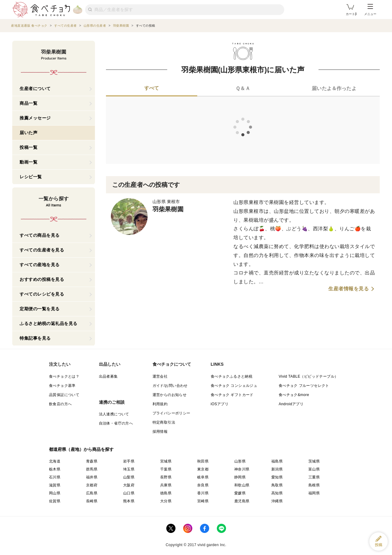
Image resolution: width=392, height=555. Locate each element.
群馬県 (92, 469)
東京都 (203, 469)
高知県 (277, 493)
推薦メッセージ (35, 118)
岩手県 (129, 461)
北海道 (55, 461)
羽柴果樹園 (168, 209)
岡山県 (55, 493)
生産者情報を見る (349, 289)
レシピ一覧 (31, 177)
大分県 (166, 501)
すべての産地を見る (40, 265)
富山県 (314, 469)
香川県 (203, 493)
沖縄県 (277, 501)
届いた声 (28, 133)
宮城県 (166, 461)
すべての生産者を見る (42, 250)
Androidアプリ (291, 404)
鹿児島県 (242, 501)
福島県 (277, 461)
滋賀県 (55, 485)
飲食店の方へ (60, 404)
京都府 (92, 485)
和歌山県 (242, 485)
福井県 (92, 477)
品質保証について (64, 395)
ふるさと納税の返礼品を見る (49, 323)
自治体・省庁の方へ (116, 423)
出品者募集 (108, 376)
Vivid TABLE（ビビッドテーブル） (308, 376)
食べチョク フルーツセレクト (304, 386)
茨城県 (314, 461)
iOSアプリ (220, 404)
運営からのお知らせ (170, 395)
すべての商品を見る (40, 235)
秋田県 (203, 461)
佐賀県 (55, 501)
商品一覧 (28, 103)
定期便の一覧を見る (40, 309)
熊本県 (129, 501)
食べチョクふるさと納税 (232, 376)
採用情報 (160, 432)
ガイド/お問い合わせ (170, 386)
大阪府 (129, 485)
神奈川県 (242, 469)
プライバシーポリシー (171, 413)
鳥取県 (277, 485)
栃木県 (55, 469)
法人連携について (114, 414)
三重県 (314, 477)
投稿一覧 (28, 147)
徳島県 (166, 493)
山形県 (240, 461)
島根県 (314, 485)
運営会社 (160, 376)
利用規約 (160, 404)
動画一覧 (28, 162)
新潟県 (277, 469)
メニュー (370, 10)
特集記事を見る (35, 338)
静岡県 (240, 477)
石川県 (55, 477)
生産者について (35, 89)
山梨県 (129, 477)
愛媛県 (240, 493)
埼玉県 (129, 469)
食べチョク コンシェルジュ (234, 386)
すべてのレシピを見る (42, 294)
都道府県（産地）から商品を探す (81, 449)
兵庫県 (166, 485)
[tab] (152, 89)
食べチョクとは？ (64, 376)
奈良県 (203, 485)
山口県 (129, 493)
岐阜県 (203, 477)
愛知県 (277, 477)
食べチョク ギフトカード (232, 395)
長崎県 (92, 501)
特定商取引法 (164, 422)
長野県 (166, 477)
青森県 (92, 461)
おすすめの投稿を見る (42, 279)
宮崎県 (203, 501)
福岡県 (314, 493)
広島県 (92, 493)
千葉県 (166, 469)
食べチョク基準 (62, 386)
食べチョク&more (294, 395)
